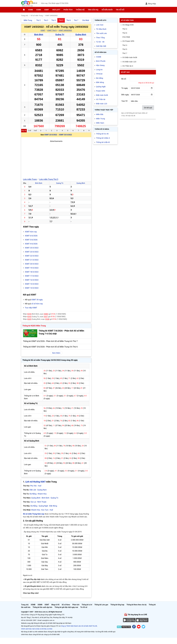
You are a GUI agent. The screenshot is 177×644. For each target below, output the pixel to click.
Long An (99, 70)
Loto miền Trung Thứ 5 (49, 179)
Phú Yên (34, 486)
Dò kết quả (148, 108)
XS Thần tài (101, 99)
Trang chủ (25, 605)
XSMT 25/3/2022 (66, 135)
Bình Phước (101, 61)
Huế (40, 486)
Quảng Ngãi (43, 506)
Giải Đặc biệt (101, 46)
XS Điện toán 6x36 (130, 57)
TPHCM (99, 74)
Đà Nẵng (33, 494)
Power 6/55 (101, 91)
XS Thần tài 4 (128, 66)
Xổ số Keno (66, 605)
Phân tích (68, 10)
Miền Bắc (100, 114)
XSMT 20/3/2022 (32, 264)
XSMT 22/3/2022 (32, 256)
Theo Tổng (100, 38)
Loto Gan (100, 25)
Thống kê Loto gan (101, 605)
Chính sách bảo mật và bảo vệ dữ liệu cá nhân (37, 629)
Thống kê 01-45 (102, 134)
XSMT (47, 10)
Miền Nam (100, 123)
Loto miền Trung (30, 179)
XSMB (31, 10)
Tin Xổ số (120, 10)
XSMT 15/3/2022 (32, 284)
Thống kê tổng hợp (117, 605)
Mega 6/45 (55, 605)
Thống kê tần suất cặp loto (42, 607)
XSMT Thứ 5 (52, 30)
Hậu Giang (100, 65)
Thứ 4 (125, 29)
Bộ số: (124, 79)
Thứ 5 (125, 49)
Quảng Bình (81, 35)
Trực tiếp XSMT (31, 308)
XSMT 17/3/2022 (32, 276)
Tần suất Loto (101, 33)
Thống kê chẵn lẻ (103, 142)
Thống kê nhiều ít (103, 138)
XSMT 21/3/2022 (32, 260)
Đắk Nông (53, 506)
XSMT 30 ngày (37, 300)
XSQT (46, 317)
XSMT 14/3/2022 (32, 288)
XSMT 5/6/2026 (31, 240)
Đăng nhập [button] (151, 4)
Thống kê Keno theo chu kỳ (137, 605)
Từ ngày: (125, 88)
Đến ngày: (125, 95)
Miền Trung (100, 119)
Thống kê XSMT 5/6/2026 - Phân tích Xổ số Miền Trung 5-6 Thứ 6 (50, 347)
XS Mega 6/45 (128, 25)
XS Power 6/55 (128, 41)
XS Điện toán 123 (129, 62)
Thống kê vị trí (87, 605)
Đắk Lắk (33, 490)
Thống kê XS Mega (102, 129)
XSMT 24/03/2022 (65, 30)
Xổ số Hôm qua (100, 52)
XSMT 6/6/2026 (31, 236)
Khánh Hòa (42, 494)
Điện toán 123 (102, 104)
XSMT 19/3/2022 (32, 268)
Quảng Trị (60, 35)
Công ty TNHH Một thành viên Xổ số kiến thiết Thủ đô (79, 626)
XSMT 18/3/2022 (32, 272)
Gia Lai (33, 502)
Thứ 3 (125, 45)
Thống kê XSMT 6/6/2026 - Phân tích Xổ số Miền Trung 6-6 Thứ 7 (50, 341)
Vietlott (56, 10)
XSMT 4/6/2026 (31, 244)
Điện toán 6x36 (102, 95)
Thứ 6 (125, 33)
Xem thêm (56, 353)
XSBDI (46, 314)
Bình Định (39, 35)
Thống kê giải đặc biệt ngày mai (66, 607)
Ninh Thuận (42, 502)
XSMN (39, 10)
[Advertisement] (56, 159)
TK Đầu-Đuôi (101, 29)
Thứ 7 (125, 53)
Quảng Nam (42, 490)
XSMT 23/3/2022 (51, 135)
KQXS (29, 314)
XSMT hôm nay (31, 232)
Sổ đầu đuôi (107, 10)
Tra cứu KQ (93, 10)
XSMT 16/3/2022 (32, 280)
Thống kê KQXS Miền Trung (34, 326)
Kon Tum (45, 510)
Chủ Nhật (126, 37)
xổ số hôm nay (37, 304)
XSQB (47, 319)
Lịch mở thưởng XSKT (35, 482)
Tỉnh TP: (125, 101)
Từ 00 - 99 (100, 42)
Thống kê (80, 10)
